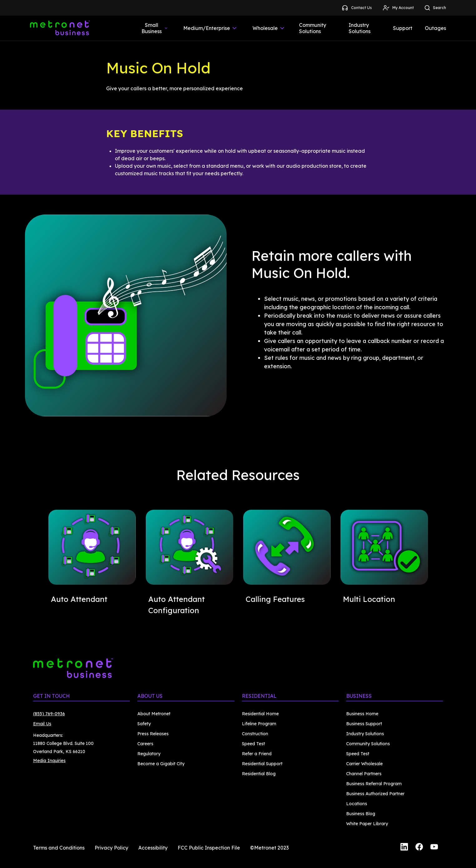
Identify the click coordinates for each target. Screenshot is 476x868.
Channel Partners (364, 774)
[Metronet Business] (60, 28)
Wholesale (269, 28)
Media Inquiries (49, 761)
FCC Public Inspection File (209, 848)
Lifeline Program (259, 724)
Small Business (155, 28)
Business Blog (361, 814)
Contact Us (356, 8)
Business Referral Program (374, 784)
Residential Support (262, 764)
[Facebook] (419, 848)
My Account (398, 8)
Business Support (364, 724)
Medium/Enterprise (210, 28)
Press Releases (153, 734)
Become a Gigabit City (161, 764)
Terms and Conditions (59, 848)
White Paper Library (367, 824)
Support (403, 28)
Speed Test (253, 744)
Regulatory (149, 754)
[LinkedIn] (404, 848)
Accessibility (153, 848)
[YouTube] (434, 848)
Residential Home (260, 714)
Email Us (42, 724)
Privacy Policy (111, 848)
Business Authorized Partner (375, 794)
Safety (144, 724)
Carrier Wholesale (364, 764)
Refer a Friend (257, 754)
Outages (435, 28)
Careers (145, 744)
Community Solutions (313, 28)
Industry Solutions (360, 28)
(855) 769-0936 (49, 714)
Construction (255, 734)
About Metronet (154, 714)
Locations (357, 804)
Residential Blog (259, 774)
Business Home (362, 714)
